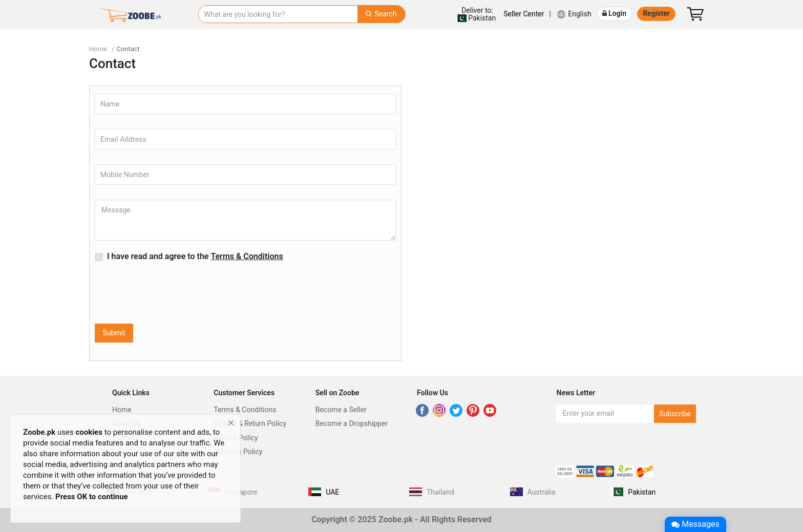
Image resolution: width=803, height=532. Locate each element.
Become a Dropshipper (352, 423)
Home (98, 49)
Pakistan (476, 14)
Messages (695, 524)
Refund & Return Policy (250, 423)
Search (381, 14)
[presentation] (173, 293)
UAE (332, 492)
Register (656, 13)
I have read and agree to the (195, 256)
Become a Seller (341, 410)
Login (615, 13)
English (574, 14)
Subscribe (675, 414)
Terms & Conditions (245, 410)
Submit (114, 333)
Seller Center (524, 14)
